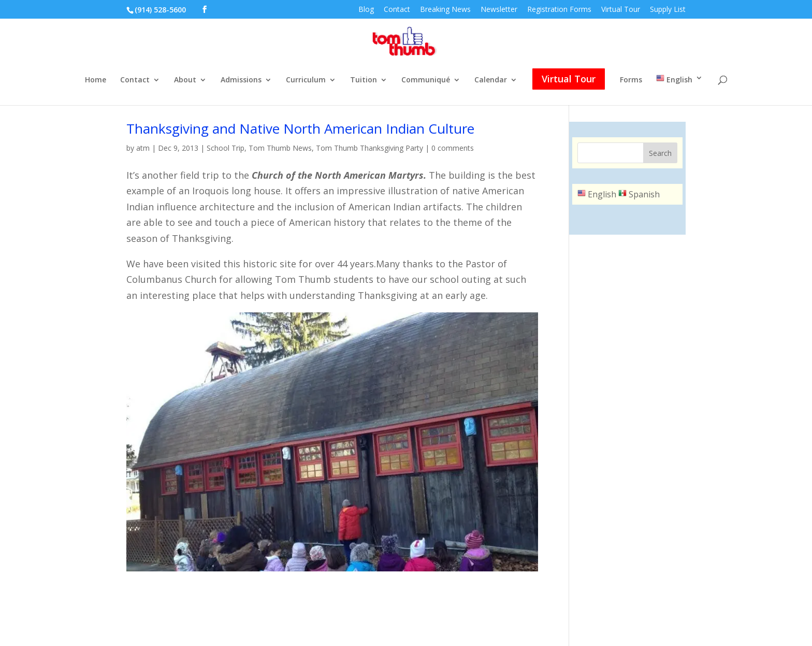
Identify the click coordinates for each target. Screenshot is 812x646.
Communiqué (426, 80)
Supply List (668, 10)
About (185, 80)
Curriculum (306, 80)
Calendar (491, 80)
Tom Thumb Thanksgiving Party (369, 148)
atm (143, 148)
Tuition (364, 80)
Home (96, 80)
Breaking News (445, 10)
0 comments (453, 148)
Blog (366, 10)
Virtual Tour (621, 10)
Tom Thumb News (280, 148)
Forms (631, 80)
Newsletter (499, 10)
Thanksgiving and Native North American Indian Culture (300, 128)
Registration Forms (559, 10)
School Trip (226, 148)
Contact (397, 10)
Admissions (241, 80)
